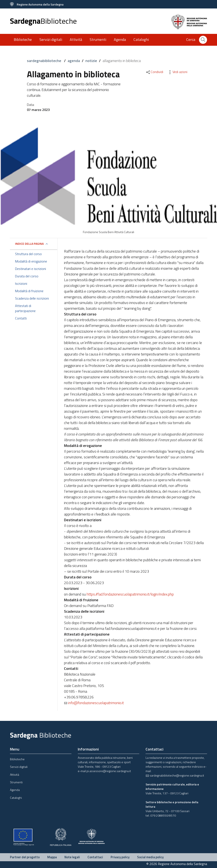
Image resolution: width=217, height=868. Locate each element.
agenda (74, 61)
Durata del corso (27, 276)
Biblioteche (23, 39)
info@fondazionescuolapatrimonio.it (94, 703)
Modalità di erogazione (31, 261)
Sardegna (43, 21)
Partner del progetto (25, 857)
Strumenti (98, 39)
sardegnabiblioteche (45, 61)
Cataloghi (141, 39)
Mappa (52, 857)
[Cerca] (203, 40)
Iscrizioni (21, 283)
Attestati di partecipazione (25, 308)
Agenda (120, 39)
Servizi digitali (51, 39)
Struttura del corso (28, 254)
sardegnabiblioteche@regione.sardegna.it (175, 775)
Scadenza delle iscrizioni (32, 298)
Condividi (154, 72)
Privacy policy (120, 857)
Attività (76, 39)
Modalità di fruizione (29, 291)
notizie (91, 61)
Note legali (72, 857)
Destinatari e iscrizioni (31, 269)
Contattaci (95, 857)
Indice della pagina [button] (29, 244)
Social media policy (150, 857)
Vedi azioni (177, 72)
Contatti (21, 318)
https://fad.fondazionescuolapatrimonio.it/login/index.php (130, 594)
